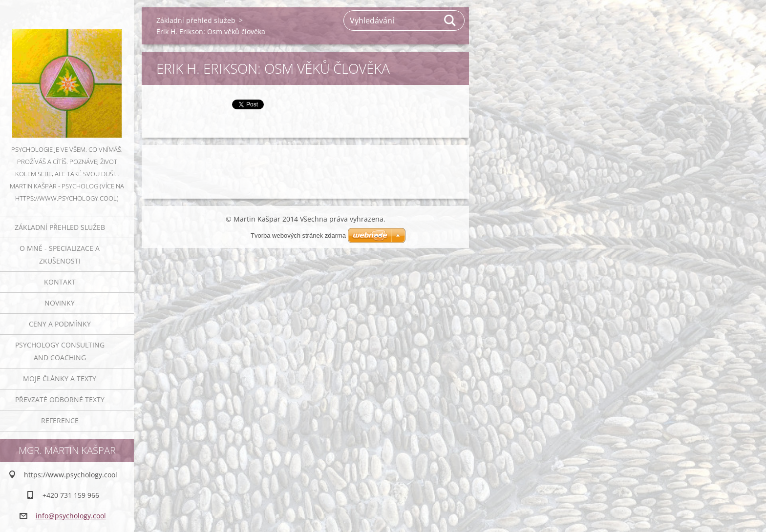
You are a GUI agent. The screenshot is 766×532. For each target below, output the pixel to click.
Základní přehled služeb (60, 227)
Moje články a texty (60, 379)
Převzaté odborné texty (60, 399)
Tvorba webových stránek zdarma (298, 235)
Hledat (450, 20)
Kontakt (60, 282)
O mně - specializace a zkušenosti (60, 255)
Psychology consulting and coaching (60, 351)
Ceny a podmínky (60, 324)
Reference (60, 420)
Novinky (60, 303)
